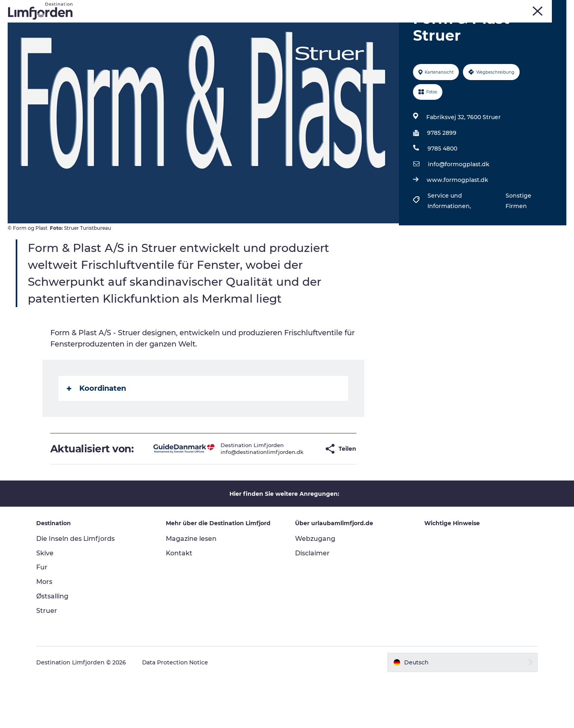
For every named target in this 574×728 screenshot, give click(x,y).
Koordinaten (96, 427)
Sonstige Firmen (518, 239)
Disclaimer (312, 603)
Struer (534, 8)
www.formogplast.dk (457, 218)
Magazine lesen (192, 589)
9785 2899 (441, 171)
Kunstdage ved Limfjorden (176, 26)
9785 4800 (442, 187)
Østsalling (54, 646)
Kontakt (180, 603)
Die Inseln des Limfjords (77, 589)
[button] (298, 493)
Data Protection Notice (177, 712)
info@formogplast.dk (458, 202)
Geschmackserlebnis (294, 26)
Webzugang (315, 589)
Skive (493, 8)
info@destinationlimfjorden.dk (241, 496)
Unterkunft (422, 26)
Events (239, 26)
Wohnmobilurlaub (366, 26)
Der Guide (467, 26)
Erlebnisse (108, 26)
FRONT (558, 8)
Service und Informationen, (450, 239)
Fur (475, 8)
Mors (513, 8)
